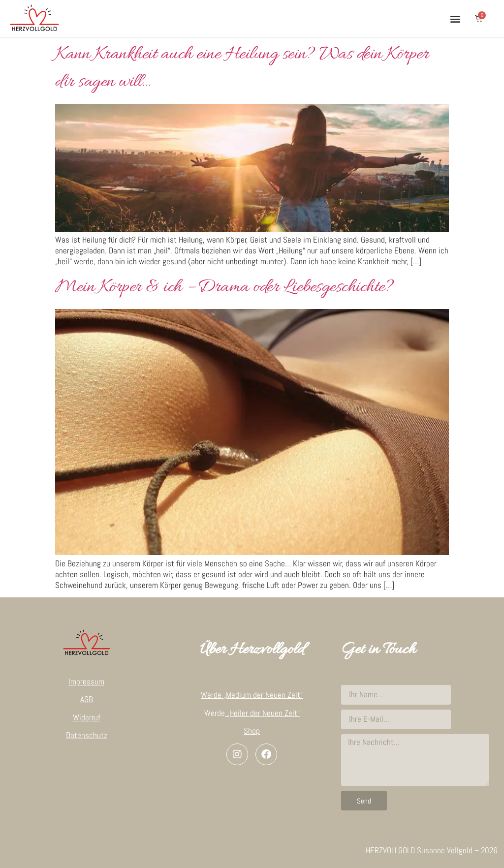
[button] (455, 18)
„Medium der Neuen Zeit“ (263, 695)
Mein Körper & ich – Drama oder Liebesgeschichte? (224, 287)
